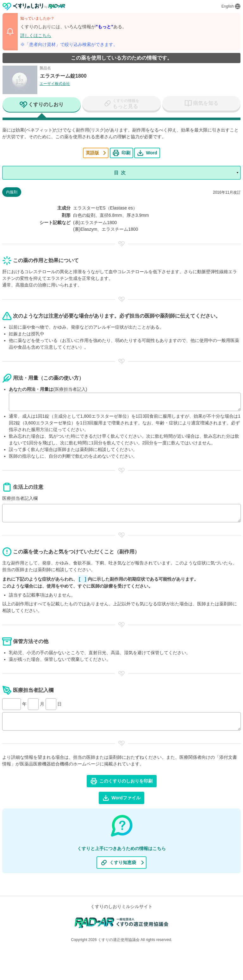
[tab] (42, 105)
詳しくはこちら (36, 35)
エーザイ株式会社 (55, 84)
